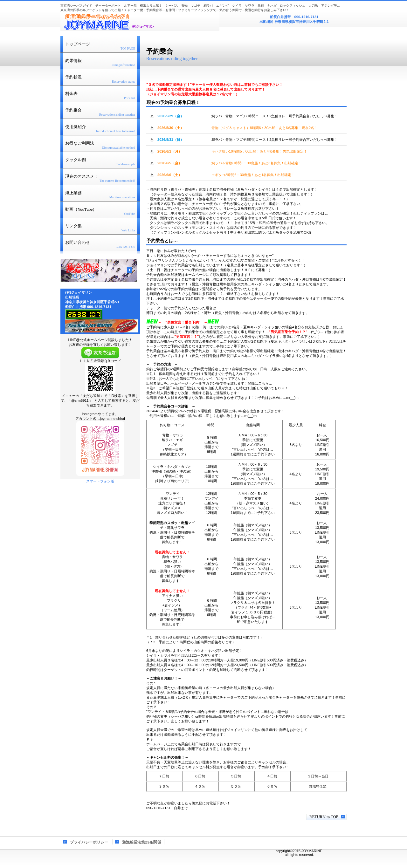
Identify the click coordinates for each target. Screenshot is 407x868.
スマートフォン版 (100, 481)
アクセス (99, 271)
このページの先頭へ (326, 817)
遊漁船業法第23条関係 (141, 842)
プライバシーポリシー (89, 842)
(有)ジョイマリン (140, 22)
